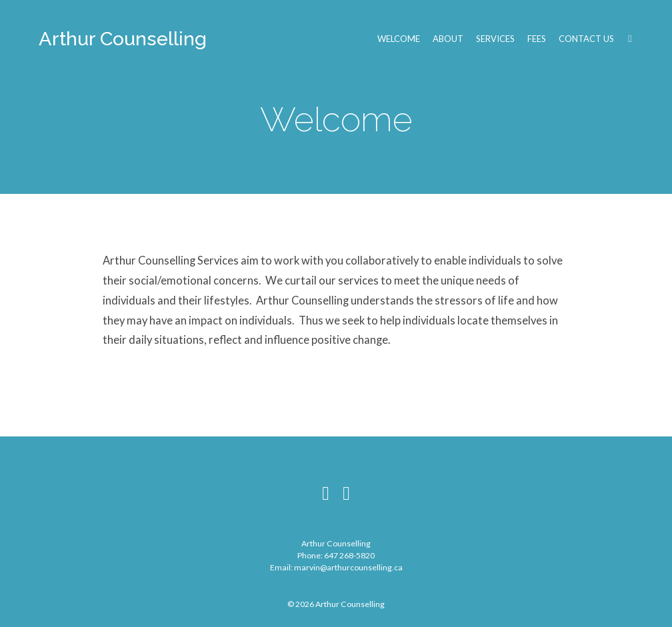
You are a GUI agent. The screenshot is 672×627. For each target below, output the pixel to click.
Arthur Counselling (123, 39)
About (448, 39)
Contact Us (586, 39)
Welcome (399, 39)
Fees (537, 39)
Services (495, 39)
